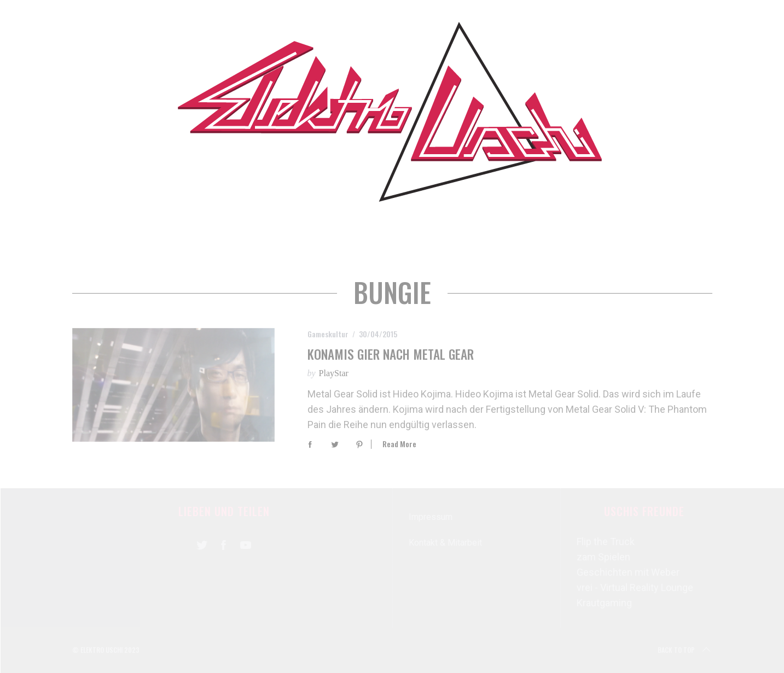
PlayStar (334, 373)
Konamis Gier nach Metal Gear (391, 354)
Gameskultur (328, 334)
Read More (399, 444)
